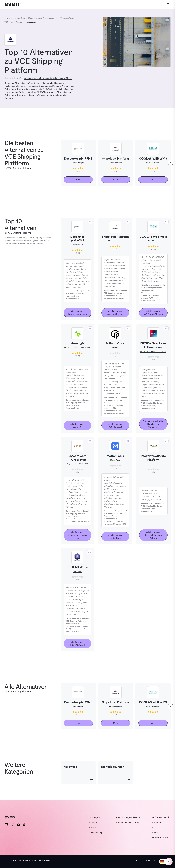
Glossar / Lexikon (160, 838)
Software (93, 828)
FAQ (154, 828)
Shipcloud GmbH (116, 163)
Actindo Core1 (115, 343)
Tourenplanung (109, 521)
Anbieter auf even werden (128, 823)
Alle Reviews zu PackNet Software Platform (153, 535)
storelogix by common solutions (77, 347)
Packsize (153, 464)
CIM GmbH (78, 571)
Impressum (136, 860)
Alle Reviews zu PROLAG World (78, 644)
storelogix (77, 343)
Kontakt (156, 833)
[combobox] (165, 862)
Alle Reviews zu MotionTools (115, 537)
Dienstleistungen (96, 833)
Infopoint (157, 823)
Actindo (115, 347)
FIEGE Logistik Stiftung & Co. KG (153, 351)
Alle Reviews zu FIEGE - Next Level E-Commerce (153, 424)
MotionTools (115, 456)
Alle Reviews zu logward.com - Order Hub (77, 535)
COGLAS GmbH (153, 163)
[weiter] (171, 163)
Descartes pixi (78, 163)
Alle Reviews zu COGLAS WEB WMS (153, 313)
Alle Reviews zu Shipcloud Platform (115, 313)
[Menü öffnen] (168, 4)
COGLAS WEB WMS (153, 237)
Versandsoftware (72, 296)
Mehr (78, 179)
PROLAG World (77, 567)
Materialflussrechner (149, 511)
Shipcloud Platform (115, 237)
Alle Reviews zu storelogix (78, 425)
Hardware (93, 823)
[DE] (165, 862)
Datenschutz (150, 860)
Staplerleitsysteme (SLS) (151, 293)
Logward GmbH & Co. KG (77, 464)
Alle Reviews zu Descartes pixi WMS (78, 313)
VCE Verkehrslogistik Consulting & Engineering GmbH (48, 78)
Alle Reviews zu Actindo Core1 (115, 425)
